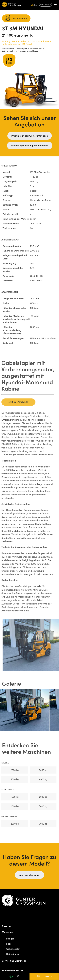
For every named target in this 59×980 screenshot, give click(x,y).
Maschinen (8, 932)
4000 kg (42, 779)
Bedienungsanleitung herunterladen (30, 145)
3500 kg (13, 779)
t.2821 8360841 (46, 5)
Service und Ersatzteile (14, 961)
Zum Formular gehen (30, 875)
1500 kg (13, 797)
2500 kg (13, 770)
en (36, 5)
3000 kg (42, 770)
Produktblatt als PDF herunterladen (30, 136)
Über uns (7, 926)
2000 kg (42, 797)
